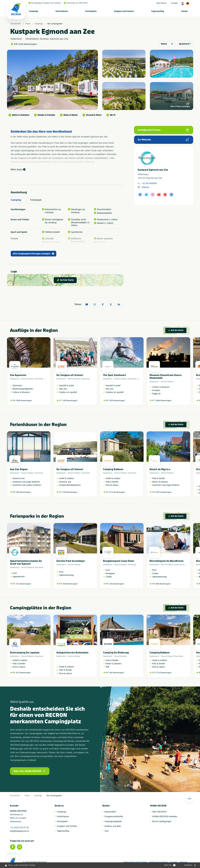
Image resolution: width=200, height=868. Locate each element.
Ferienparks (91, 11)
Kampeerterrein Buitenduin (72, 653)
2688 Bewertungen (164, 401)
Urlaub (184, 11)
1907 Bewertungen (164, 492)
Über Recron (161, 3)
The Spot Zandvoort (115, 375)
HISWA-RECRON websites (165, 816)
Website (145, 187)
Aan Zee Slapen (19, 469)
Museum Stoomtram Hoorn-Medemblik (166, 377)
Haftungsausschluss (159, 862)
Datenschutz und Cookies (135, 862)
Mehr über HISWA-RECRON (29, 771)
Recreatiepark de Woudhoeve (166, 561)
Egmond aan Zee (182, 565)
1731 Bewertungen (117, 492)
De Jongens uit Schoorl (70, 375)
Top (189, 798)
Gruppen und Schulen (124, 11)
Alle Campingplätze (55, 24)
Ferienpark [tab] (36, 200)
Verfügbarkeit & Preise (163, 130)
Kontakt (174, 3)
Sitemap (183, 862)
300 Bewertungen (70, 584)
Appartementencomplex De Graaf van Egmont (26, 562)
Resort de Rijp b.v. (160, 469)
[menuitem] (34, 11)
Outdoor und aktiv (113, 826)
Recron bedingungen (162, 821)
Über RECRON (159, 812)
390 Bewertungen (23, 492)
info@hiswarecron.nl (19, 831)
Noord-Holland (28, 379)
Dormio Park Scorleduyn (71, 561)
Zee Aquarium (18, 375)
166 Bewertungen (116, 673)
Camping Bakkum (113, 469)
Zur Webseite (163, 140)
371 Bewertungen (23, 584)
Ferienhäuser (62, 11)
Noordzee (39, 379)
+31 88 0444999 (149, 183)
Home (28, 24)
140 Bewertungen (116, 584)
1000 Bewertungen (117, 401)
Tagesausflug (158, 11)
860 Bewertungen (163, 584)
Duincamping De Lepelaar (25, 653)
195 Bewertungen (70, 401)
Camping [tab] (16, 200)
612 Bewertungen (23, 673)
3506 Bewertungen (24, 401)
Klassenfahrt (110, 812)
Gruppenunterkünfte (114, 816)
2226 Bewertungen (28, 44)
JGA (107, 831)
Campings (34, 11)
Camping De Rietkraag (116, 653)
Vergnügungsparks (113, 821)
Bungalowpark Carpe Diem (119, 561)
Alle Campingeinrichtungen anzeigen (34, 254)
